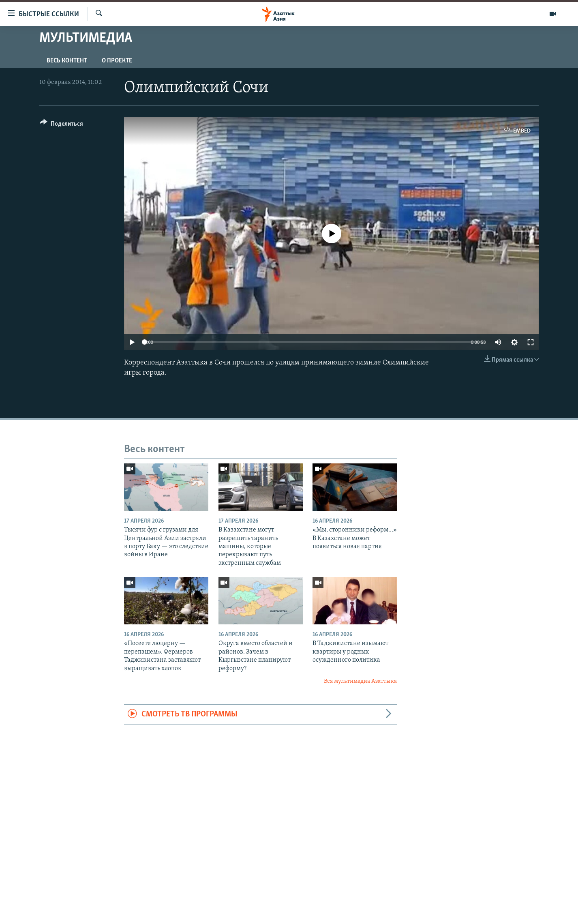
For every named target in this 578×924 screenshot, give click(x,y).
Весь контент (67, 61)
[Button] (61, 125)
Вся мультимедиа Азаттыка (360, 681)
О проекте (117, 61)
